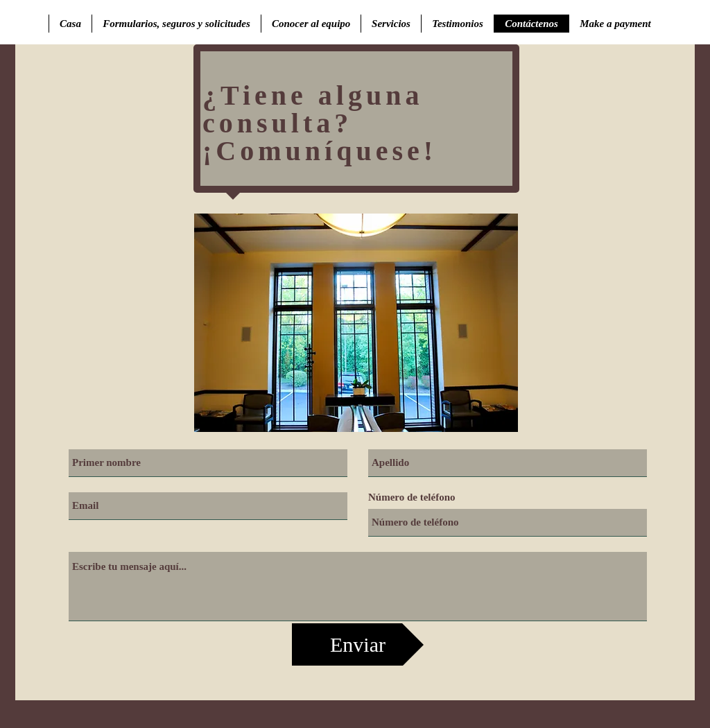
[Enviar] (358, 644)
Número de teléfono (412, 497)
